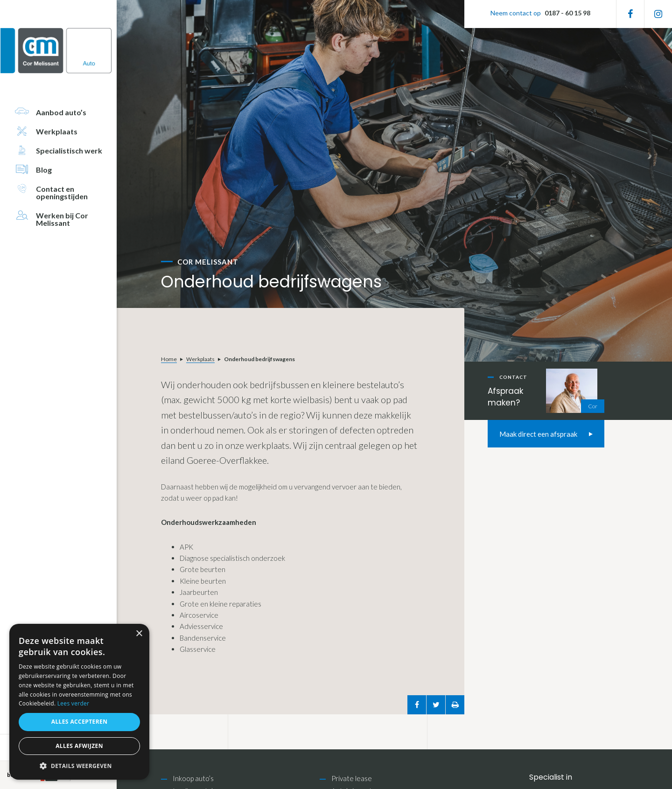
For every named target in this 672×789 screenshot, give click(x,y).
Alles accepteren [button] (80, 722)
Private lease (352, 778)
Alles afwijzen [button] (79, 746)
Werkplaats (200, 359)
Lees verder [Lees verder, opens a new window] (73, 703)
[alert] (79, 702)
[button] (79, 766)
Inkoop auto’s (193, 778)
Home (169, 359)
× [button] (139, 634)
